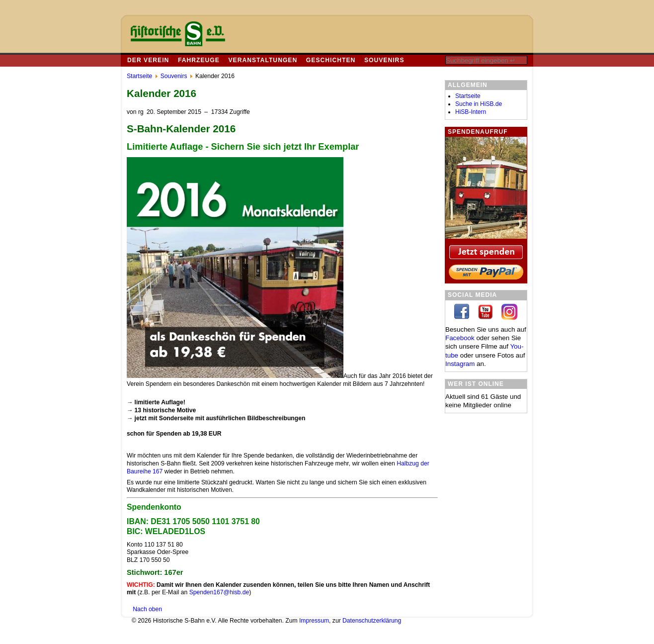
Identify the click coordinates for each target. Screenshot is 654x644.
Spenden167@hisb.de (219, 592)
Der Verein (148, 60)
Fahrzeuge (199, 60)
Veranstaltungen (263, 60)
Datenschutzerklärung (372, 621)
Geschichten (331, 60)
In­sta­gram (460, 364)
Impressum (314, 621)
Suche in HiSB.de (479, 104)
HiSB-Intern (471, 112)
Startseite (468, 96)
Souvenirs (384, 60)
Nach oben (147, 609)
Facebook (460, 338)
